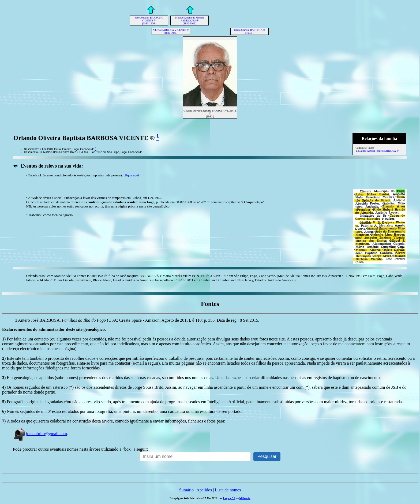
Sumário (186, 490)
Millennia (245, 498)
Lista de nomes (228, 490)
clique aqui (131, 175)
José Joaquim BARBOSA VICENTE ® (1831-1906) (149, 21)
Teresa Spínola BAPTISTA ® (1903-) (249, 31)
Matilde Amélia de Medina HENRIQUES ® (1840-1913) (190, 21)
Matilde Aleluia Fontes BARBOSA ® (378, 151)
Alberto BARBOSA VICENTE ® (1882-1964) (171, 31)
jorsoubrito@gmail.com (40, 434)
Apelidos (204, 490)
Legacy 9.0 (229, 498)
